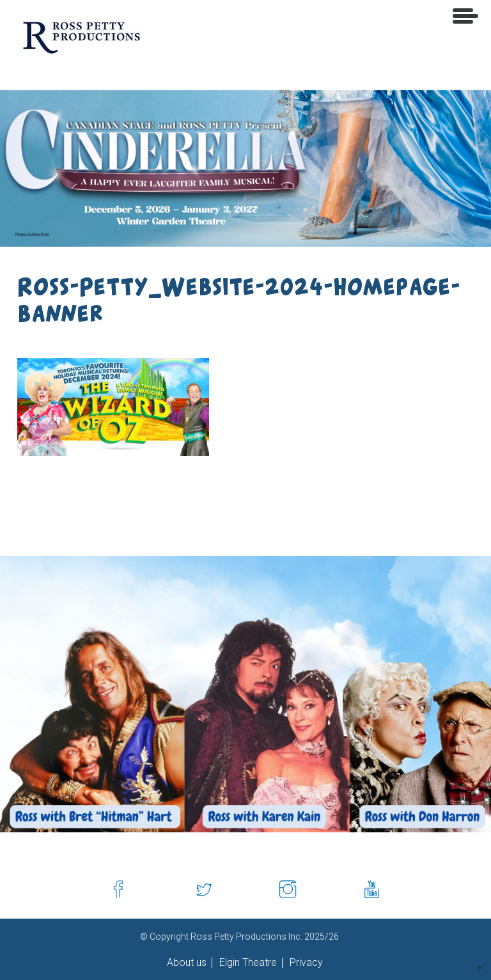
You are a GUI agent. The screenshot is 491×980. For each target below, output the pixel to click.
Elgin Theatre (247, 963)
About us (187, 963)
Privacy (305, 963)
